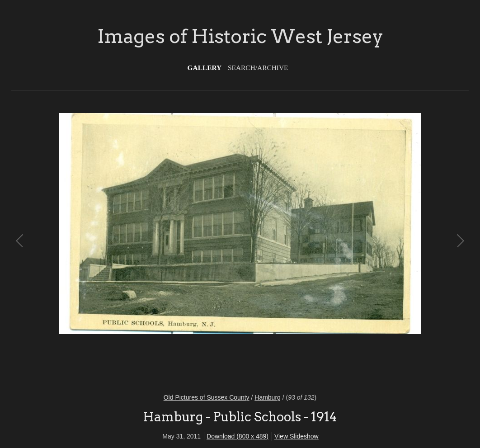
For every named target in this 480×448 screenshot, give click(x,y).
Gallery (205, 68)
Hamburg (268, 397)
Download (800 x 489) (238, 436)
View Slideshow (296, 436)
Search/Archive (258, 68)
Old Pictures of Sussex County (207, 397)
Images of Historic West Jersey (240, 36)
